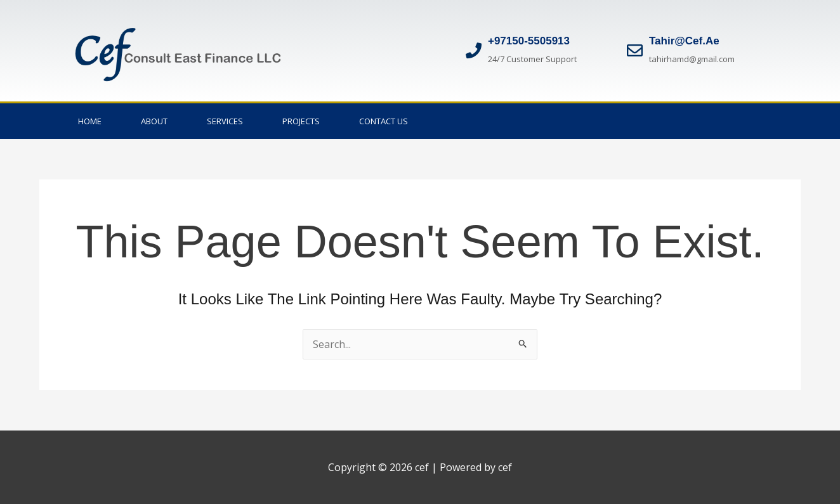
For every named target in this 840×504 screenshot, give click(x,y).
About (154, 121)
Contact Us (384, 121)
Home (90, 121)
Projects (301, 121)
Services (225, 121)
